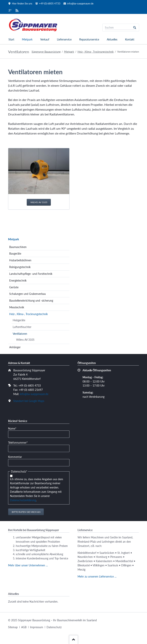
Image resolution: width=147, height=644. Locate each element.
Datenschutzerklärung (23, 500)
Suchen (135, 28)
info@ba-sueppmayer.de (34, 394)
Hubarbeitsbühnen (20, 260)
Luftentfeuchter (22, 327)
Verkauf (45, 39)
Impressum (37, 627)
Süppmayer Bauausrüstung (46, 52)
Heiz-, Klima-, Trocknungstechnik (96, 52)
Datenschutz (54, 627)
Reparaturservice (89, 39)
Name (14, 428)
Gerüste (14, 287)
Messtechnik (17, 307)
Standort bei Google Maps (29, 401)
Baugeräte (15, 253)
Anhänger (15, 347)
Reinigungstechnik (20, 267)
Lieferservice (64, 39)
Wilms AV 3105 (39, 202)
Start (11, 39)
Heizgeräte (19, 320)
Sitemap (13, 627)
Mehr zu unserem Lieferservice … (97, 576)
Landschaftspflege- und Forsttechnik (31, 274)
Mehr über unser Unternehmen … (28, 565)
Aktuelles (112, 39)
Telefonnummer (18, 442)
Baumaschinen (18, 247)
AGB (24, 627)
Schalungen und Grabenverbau (28, 294)
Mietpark (27, 39)
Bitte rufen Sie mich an (26, 512)
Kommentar (15, 457)
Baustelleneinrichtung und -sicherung (31, 301)
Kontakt (130, 39)
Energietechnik (18, 280)
